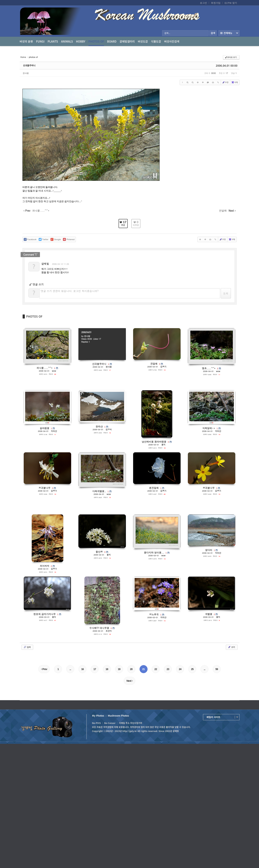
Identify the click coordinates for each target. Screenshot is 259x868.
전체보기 (229, 33)
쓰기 (231, 647)
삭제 (235, 82)
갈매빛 (45, 264)
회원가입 (216, 3)
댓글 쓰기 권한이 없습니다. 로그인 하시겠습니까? (70, 291)
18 (107, 669)
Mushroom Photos (118, 716)
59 (217, 669)
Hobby (81, 41)
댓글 (225, 265)
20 (131, 669)
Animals (67, 41)
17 (95, 669)
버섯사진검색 (172, 41)
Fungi (40, 41)
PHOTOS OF (34, 316)
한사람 (26, 73)
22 (156, 669)
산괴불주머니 (29, 66)
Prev (44, 669)
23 (168, 669)
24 (180, 669)
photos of (96, 43)
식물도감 (156, 41)
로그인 (203, 3)
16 (82, 669)
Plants (53, 41)
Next (129, 681)
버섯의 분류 (26, 41)
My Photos (98, 716)
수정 (225, 82)
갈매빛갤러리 (127, 41)
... (70, 669)
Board (112, 41)
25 (192, 669)
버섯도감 (143, 41)
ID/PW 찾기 (231, 3)
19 (119, 669)
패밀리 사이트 (213, 717)
